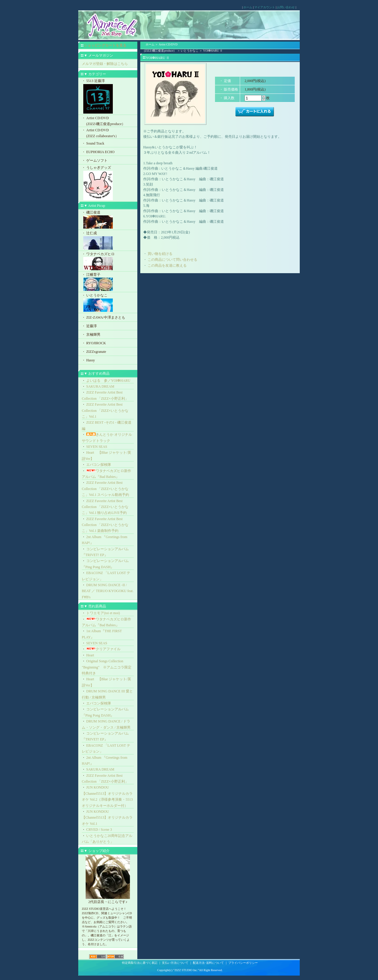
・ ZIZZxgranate (94, 352)
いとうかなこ (190, 51)
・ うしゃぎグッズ (108, 183)
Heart (90, 655)
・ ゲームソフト (95, 160)
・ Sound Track (93, 143)
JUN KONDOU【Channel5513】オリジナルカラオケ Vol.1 (107, 818)
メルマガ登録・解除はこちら (105, 64)
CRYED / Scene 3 (99, 830)
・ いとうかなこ (108, 303)
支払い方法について (175, 963)
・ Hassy (88, 360)
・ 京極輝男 (91, 335)
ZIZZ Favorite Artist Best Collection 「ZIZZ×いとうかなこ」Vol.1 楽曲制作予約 (105, 525)
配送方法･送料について (208, 963)
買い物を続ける (160, 254)
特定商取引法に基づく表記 (140, 963)
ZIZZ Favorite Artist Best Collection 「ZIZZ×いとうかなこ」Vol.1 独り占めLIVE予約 (105, 507)
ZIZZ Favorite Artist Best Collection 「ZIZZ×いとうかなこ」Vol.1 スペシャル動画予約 (105, 489)
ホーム (248, 7)
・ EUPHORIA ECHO (98, 152)
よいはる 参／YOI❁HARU (108, 381)
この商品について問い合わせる (172, 260)
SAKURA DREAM (100, 386)
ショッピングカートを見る (105, 45)
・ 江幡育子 (108, 282)
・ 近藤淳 (89, 326)
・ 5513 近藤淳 (108, 97)
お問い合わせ (286, 7)
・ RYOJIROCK (94, 343)
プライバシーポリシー (243, 963)
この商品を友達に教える (167, 266)
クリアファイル (103, 649)
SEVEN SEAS (97, 447)
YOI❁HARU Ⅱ (213, 51)
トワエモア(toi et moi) (103, 613)
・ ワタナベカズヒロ (108, 262)
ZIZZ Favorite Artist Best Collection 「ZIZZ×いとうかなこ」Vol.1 (105, 410)
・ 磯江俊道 (108, 220)
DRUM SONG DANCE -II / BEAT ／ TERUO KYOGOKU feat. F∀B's (108, 591)
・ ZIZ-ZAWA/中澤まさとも (104, 317)
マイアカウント (265, 7)
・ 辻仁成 (108, 241)
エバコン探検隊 (99, 465)
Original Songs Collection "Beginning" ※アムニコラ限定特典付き (107, 667)
